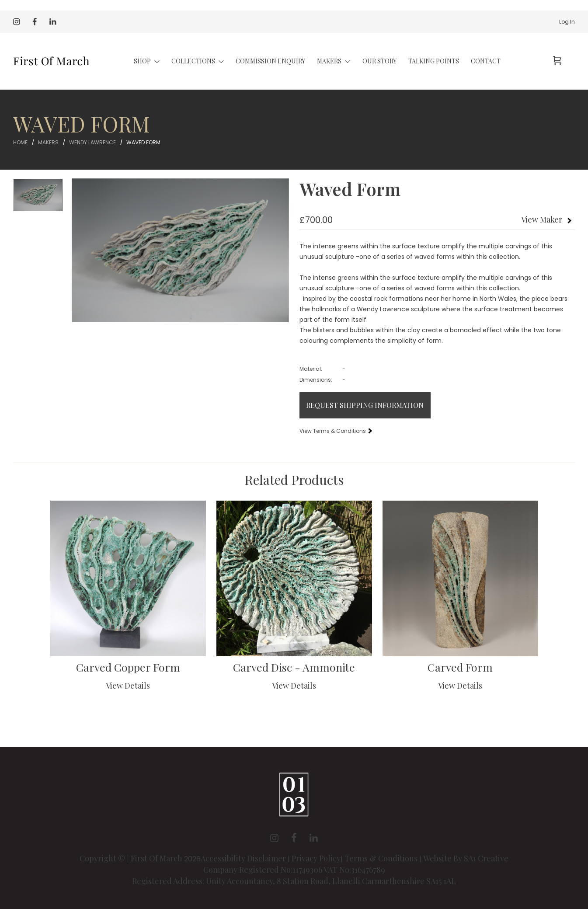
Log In (567, 22)
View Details (128, 686)
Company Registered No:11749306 (263, 870)
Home (20, 142)
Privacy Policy (316, 858)
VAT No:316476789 (354, 870)
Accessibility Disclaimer (244, 858)
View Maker (542, 219)
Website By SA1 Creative (466, 858)
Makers (48, 142)
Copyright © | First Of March (132, 858)
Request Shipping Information (365, 405)
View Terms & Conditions (335, 431)
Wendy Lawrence (92, 142)
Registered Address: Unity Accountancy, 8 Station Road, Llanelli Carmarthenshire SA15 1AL (294, 881)
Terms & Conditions (381, 858)
